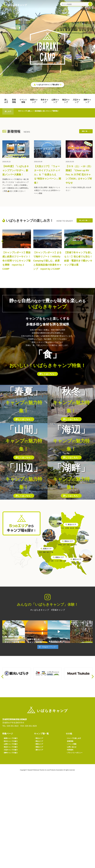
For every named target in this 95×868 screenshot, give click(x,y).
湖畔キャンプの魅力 (12, 844)
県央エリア (40, 830)
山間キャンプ (55, 101)
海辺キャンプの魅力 (12, 837)
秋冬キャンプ (45, 101)
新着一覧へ (84, 132)
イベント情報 (23, 101)
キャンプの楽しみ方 (75, 826)
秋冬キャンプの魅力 (12, 830)
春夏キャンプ (34, 101)
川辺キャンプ (77, 101)
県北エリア (40, 826)
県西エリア (40, 833)
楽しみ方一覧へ (83, 230)
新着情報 (14, 101)
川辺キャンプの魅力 (12, 841)
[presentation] (2, 250)
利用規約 (70, 841)
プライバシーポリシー (76, 844)
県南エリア (40, 837)
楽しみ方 (6, 101)
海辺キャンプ (66, 101)
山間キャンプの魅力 (12, 833)
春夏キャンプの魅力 (12, 826)
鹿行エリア (40, 841)
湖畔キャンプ (87, 101)
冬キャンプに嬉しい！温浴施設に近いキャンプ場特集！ (45, 111)
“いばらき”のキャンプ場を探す (47, 85)
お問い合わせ (72, 837)
